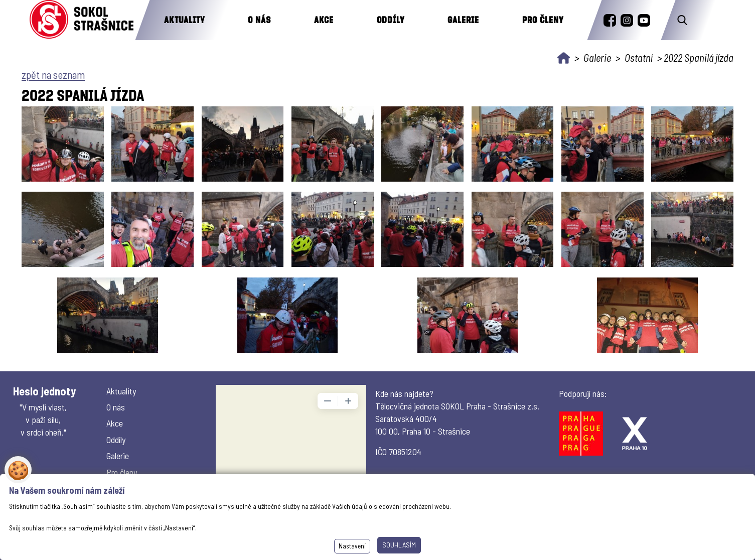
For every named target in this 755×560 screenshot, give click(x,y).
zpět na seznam (53, 75)
